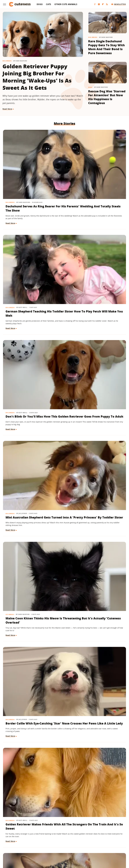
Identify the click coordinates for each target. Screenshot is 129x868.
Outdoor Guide (78, 846)
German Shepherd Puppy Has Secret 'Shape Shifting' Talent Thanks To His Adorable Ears (21, 394)
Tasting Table (39, 849)
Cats (49, 4)
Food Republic (49, 842)
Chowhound (19, 842)
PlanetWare (92, 846)
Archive (60, 828)
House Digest (107, 842)
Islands (15, 846)
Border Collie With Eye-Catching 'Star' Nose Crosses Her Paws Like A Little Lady (104, 242)
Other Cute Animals (66, 4)
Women (95, 849)
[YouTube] (99, 4)
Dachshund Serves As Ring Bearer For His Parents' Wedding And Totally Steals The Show (21, 166)
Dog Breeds (7, 61)
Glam (74, 842)
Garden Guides (64, 842)
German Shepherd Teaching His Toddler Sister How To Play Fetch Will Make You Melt (64, 166)
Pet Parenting (54, 610)
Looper (32, 846)
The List (65, 849)
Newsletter (119, 4)
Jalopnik (23, 846)
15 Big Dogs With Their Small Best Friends (60, 466)
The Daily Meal (53, 849)
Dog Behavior (11, 686)
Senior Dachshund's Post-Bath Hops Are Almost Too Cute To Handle (63, 392)
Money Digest (52, 846)
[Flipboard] (103, 4)
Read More (7, 109)
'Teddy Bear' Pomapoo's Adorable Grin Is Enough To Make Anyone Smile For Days (21, 770)
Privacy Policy (75, 828)
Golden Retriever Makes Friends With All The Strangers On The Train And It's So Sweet (21, 318)
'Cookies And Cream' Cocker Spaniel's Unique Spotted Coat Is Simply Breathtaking (63, 546)
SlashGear (21, 849)
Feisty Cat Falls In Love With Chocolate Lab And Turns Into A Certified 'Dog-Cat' (21, 544)
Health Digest (93, 842)
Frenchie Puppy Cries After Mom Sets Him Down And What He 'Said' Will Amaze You (106, 392)
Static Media (51, 832)
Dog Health (10, 610)
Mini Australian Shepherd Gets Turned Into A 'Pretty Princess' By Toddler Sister (22, 242)
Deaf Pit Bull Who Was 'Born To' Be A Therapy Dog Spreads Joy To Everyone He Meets (21, 470)
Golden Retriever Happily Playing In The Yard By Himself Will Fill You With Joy (21, 696)
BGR (9, 842)
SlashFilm (114, 846)
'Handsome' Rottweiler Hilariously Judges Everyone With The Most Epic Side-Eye (104, 470)
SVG (29, 849)
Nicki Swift (65, 846)
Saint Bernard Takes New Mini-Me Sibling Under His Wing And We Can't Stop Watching (105, 318)
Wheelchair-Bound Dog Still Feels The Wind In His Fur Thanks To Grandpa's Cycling (64, 622)
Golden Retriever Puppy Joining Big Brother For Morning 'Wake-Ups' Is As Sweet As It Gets (37, 77)
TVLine (86, 849)
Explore (29, 842)
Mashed (41, 846)
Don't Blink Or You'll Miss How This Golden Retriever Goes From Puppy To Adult (106, 164)
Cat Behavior (11, 534)
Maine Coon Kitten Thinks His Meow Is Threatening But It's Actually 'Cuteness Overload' (63, 242)
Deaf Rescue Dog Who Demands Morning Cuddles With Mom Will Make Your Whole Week (107, 770)
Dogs (40, 4)
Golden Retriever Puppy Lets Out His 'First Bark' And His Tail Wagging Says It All (63, 770)
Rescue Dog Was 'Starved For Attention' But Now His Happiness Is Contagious (107, 97)
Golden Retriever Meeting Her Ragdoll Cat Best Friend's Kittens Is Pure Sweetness (105, 546)
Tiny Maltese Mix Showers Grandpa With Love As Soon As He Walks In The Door (64, 696)
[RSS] (107, 4)
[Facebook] (95, 4)
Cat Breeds (52, 230)
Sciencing (103, 846)
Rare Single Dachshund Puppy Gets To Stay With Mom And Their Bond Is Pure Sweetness (106, 47)
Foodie (38, 842)
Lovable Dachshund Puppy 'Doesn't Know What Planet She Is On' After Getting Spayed (22, 622)
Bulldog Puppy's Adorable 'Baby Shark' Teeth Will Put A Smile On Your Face (106, 620)
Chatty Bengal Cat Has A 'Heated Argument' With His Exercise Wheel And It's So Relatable (63, 318)
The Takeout (76, 849)
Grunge (82, 842)
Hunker (118, 842)
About (49, 828)
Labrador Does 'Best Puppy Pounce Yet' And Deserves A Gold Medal (106, 696)
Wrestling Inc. (106, 849)
